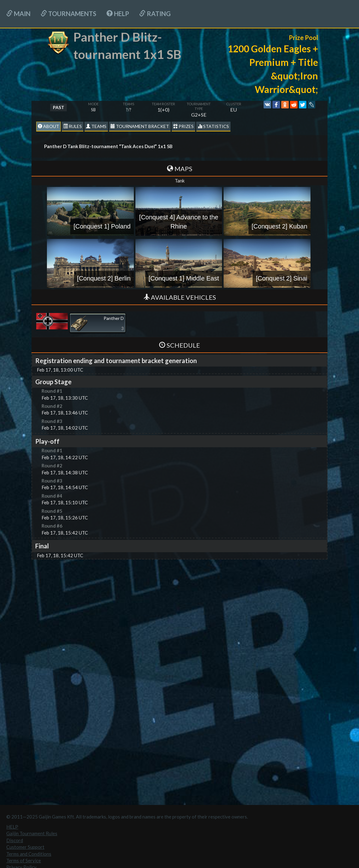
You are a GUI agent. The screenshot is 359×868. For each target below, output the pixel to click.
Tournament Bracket (140, 126)
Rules (73, 126)
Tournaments (68, 14)
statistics (213, 126)
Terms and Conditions (29, 854)
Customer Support (25, 847)
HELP (118, 14)
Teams (96, 126)
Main (18, 14)
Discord (15, 840)
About (48, 126)
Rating (155, 14)
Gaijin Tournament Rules (32, 833)
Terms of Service (24, 860)
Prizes (183, 126)
